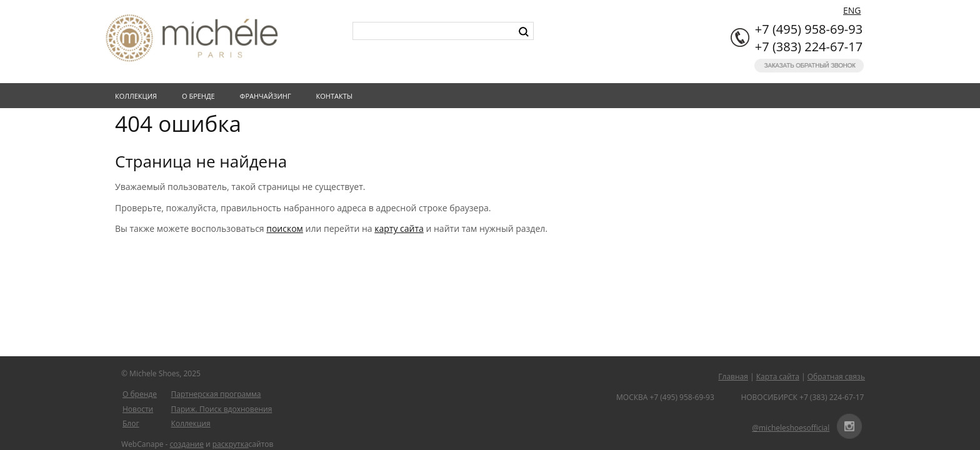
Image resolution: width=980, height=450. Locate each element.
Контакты (337, 96)
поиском (285, 228)
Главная (733, 377)
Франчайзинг (268, 96)
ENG (852, 10)
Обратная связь (836, 377)
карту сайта (399, 228)
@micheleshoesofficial (791, 428)
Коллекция (138, 96)
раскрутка (231, 444)
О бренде (201, 96)
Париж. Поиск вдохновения (222, 409)
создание (187, 444)
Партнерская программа (216, 394)
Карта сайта (778, 377)
